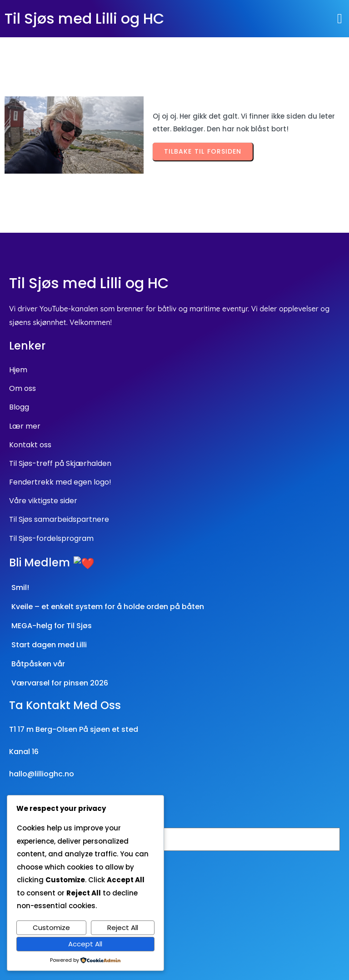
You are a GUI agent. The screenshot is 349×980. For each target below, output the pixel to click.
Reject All (123, 927)
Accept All (85, 944)
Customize (51, 927)
